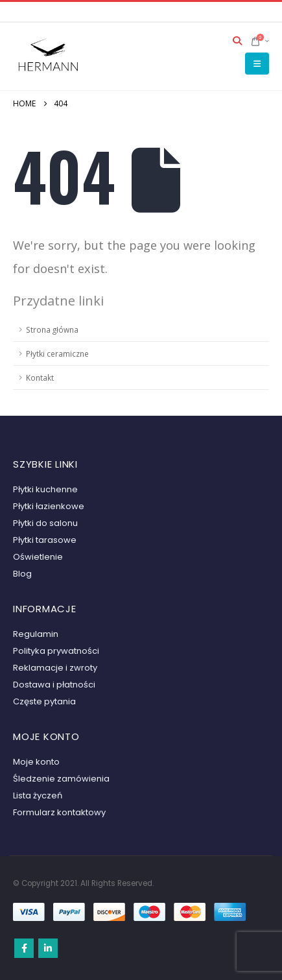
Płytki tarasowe (45, 540)
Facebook (24, 948)
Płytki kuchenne (45, 489)
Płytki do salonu (45, 523)
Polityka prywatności (56, 651)
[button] (238, 41)
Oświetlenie (38, 557)
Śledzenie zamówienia (61, 779)
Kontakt (40, 377)
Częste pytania (44, 701)
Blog (22, 574)
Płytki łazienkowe (49, 506)
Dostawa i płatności (54, 685)
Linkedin (48, 948)
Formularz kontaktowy (59, 812)
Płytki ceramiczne (57, 353)
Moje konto (36, 762)
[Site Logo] (49, 56)
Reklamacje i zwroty (55, 668)
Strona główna (52, 329)
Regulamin (36, 634)
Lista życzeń (38, 795)
